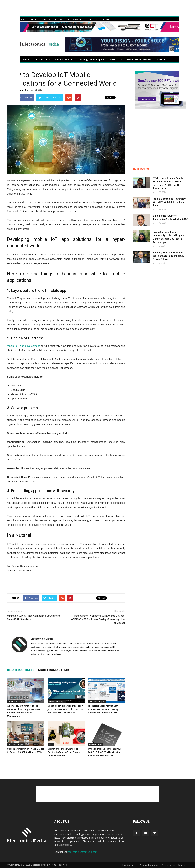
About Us (35, 19)
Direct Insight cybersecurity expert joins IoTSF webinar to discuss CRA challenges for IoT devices (65, 709)
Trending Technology (91, 59)
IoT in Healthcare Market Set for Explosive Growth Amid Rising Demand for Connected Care (104, 709)
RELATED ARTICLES (21, 670)
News (25, 59)
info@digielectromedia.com (82, 852)
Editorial (116, 59)
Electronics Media (42, 639)
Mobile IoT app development (23, 346)
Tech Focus (42, 59)
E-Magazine (64, 19)
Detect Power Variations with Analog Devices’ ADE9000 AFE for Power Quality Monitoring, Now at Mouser (98, 619)
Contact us (107, 19)
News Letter (78, 19)
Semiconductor (96, 745)
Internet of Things (16, 702)
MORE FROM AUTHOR (53, 670)
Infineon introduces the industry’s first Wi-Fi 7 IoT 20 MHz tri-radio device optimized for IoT (105, 752)
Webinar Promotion (149, 865)
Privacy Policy (168, 865)
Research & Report (97, 702)
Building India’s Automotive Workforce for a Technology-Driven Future (169, 256)
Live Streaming (129, 865)
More (161, 59)
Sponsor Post (93, 19)
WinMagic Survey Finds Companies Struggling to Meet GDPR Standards (34, 618)
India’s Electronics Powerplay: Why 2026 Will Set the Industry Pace (170, 202)
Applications (64, 59)
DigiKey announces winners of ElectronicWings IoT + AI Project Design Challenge (64, 752)
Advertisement (49, 19)
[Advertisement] (66, 582)
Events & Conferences (139, 59)
